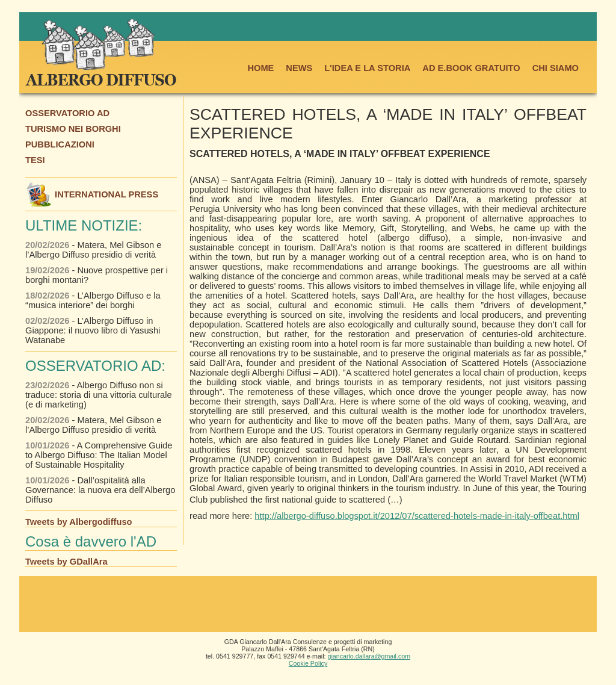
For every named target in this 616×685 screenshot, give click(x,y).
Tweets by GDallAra (66, 562)
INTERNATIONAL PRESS (92, 194)
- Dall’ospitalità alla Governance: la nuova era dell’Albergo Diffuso (100, 490)
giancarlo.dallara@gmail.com (369, 656)
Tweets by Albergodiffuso (79, 522)
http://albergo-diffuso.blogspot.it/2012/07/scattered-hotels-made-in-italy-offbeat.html (417, 516)
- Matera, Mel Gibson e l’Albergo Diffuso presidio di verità (94, 250)
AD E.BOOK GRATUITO (471, 68)
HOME (260, 68)
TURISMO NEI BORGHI (73, 129)
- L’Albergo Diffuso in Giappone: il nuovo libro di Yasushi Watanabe (93, 330)
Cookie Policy (308, 663)
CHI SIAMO (556, 68)
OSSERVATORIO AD (67, 113)
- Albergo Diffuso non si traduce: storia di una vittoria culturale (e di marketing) (99, 395)
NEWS (299, 68)
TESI (35, 160)
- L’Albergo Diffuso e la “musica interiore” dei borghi (93, 300)
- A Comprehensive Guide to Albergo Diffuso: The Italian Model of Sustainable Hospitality (99, 455)
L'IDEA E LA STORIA (367, 68)
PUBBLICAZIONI (60, 144)
